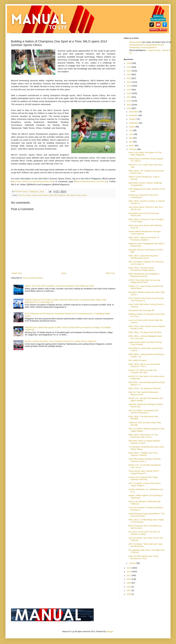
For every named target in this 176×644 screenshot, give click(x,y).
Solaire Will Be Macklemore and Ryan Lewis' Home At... (145, 233)
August (132, 127)
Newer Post (17, 273)
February (133, 149)
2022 (129, 78)
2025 (129, 67)
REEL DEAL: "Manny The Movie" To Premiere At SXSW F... (144, 239)
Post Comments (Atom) (33, 278)
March (132, 146)
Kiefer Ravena (43, 195)
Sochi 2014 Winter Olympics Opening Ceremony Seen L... (145, 460)
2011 (129, 575)
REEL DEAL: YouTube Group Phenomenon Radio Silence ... (143, 269)
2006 (129, 594)
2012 (129, 572)
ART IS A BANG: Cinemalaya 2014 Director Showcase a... (143, 412)
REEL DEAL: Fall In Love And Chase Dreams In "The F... (144, 365)
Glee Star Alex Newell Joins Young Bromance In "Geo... (143, 557)
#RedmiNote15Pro (137, 45)
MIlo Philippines (60, 195)
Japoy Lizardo (31, 195)
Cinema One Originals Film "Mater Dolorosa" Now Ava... (143, 478)
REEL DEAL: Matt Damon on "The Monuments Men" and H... (143, 436)
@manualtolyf (135, 42)
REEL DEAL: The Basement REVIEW (145, 388)
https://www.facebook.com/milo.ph (91, 181)
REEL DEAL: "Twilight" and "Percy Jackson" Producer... (143, 454)
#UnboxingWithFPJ (149, 48)
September (134, 123)
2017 (129, 97)
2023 (129, 74)
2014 (129, 108)
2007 (129, 590)
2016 (129, 101)
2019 (129, 90)
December (134, 112)
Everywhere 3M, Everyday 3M (141, 310)
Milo (51, 195)
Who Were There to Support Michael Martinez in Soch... (144, 442)
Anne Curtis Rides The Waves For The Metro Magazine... (145, 154)
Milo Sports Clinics (74, 195)
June (131, 134)
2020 (129, 86)
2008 (129, 587)
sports (84, 195)
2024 (129, 71)
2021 (129, 82)
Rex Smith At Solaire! (138, 360)
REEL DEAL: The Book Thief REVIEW (145, 332)
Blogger (110, 631)
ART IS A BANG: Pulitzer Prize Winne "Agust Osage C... (145, 484)
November (134, 115)
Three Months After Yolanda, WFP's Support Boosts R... (144, 472)
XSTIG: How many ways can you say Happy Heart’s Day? (144, 281)
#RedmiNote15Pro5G (155, 45)
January (133, 563)
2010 (129, 579)
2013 (129, 568)
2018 (129, 93)
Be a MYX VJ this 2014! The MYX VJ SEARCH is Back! (144, 533)
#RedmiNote (135, 48)
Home (64, 273)
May (131, 138)
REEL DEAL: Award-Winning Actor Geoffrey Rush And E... (143, 257)
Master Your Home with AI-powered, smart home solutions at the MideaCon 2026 (59, 286)
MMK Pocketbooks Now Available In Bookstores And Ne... (144, 275)
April (131, 142)
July (131, 130)
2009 (129, 583)
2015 (129, 105)
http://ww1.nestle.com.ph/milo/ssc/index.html (33, 181)
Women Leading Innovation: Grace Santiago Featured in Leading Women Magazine (61, 341)
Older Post (110, 273)
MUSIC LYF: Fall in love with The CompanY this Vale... (143, 371)
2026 (129, 63)
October (133, 119)
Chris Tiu (22, 195)
